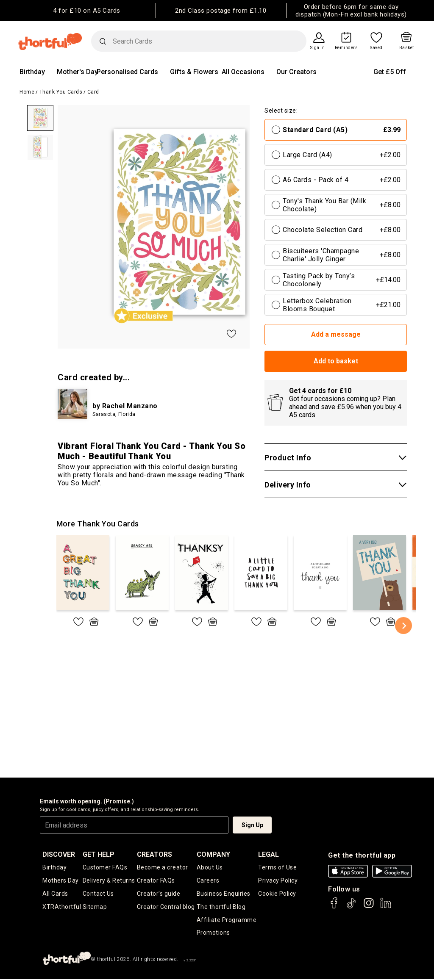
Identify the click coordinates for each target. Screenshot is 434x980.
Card (93, 92)
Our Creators (296, 72)
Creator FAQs (156, 881)
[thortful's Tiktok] (351, 907)
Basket (407, 48)
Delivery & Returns (109, 881)
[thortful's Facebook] (334, 907)
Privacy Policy (278, 881)
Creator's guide (159, 894)
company (213, 854)
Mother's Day (77, 72)
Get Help (99, 854)
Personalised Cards (127, 72)
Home (27, 92)
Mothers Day (61, 881)
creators (154, 854)
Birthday (32, 72)
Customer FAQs (105, 867)
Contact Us (98, 894)
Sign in (318, 48)
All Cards (55, 894)
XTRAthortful (62, 907)
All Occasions (243, 72)
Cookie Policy (277, 894)
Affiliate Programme (227, 920)
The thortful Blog (221, 907)
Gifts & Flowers (194, 72)
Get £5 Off (390, 72)
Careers (208, 881)
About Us (210, 867)
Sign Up (252, 825)
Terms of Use (277, 867)
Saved (376, 48)
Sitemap (95, 907)
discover (59, 854)
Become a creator (163, 867)
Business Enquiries (224, 894)
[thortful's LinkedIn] (386, 907)
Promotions (213, 933)
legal (268, 854)
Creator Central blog (166, 907)
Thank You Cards (61, 92)
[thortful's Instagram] (369, 907)
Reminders (346, 48)
